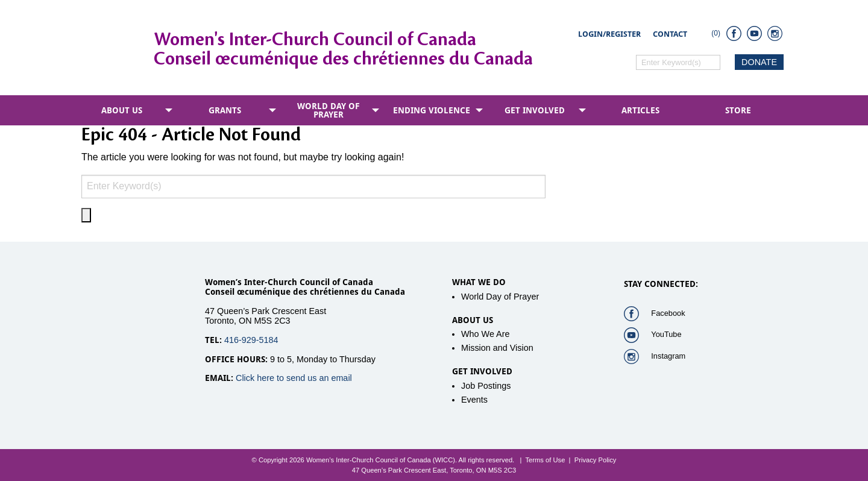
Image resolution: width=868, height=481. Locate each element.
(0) (716, 33)
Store (738, 110)
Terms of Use (545, 460)
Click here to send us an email (294, 378)
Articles (640, 110)
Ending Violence (432, 110)
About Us (122, 110)
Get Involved (535, 110)
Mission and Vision (497, 348)
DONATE (759, 62)
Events (474, 400)
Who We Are (486, 334)
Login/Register (609, 34)
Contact (670, 34)
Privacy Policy (596, 460)
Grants (225, 110)
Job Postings (486, 386)
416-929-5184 (251, 340)
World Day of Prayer (329, 110)
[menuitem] (124, 110)
